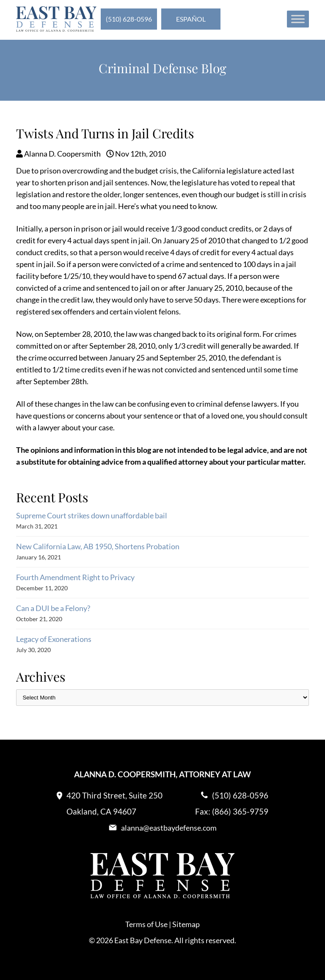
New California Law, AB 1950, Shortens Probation (98, 546)
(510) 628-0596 (129, 19)
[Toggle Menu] (298, 19)
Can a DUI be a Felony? (53, 608)
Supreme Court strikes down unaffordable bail (92, 515)
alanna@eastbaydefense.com (169, 828)
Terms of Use (146, 924)
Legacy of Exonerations (54, 639)
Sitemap (186, 924)
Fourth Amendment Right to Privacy (75, 577)
